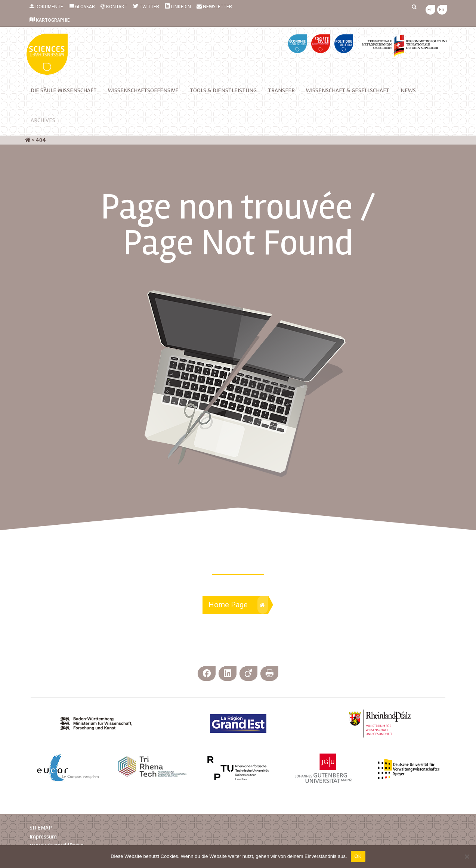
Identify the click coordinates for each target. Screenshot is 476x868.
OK (358, 856)
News (408, 90)
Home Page (238, 605)
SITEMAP (41, 828)
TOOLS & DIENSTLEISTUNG (223, 90)
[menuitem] (429, 10)
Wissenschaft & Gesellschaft (348, 90)
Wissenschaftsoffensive (143, 90)
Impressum (43, 837)
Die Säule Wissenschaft (64, 90)
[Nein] (467, 856)
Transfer (281, 90)
